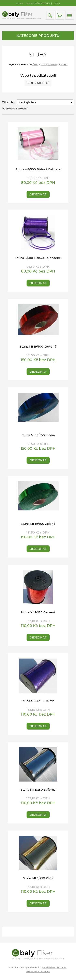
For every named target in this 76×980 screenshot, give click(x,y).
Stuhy (64, 65)
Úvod (35, 65)
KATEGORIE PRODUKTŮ (38, 36)
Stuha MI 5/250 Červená (38, 612)
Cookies (62, 967)
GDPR (57, 3)
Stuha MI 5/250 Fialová (38, 701)
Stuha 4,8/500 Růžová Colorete (38, 169)
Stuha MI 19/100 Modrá (38, 435)
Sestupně (22, 109)
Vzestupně (9, 109)
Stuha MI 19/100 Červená (38, 347)
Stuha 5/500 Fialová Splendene (38, 258)
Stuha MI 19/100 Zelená (38, 524)
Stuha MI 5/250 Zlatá (38, 878)
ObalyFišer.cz (50, 967)
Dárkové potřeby (49, 65)
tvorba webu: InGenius (38, 971)
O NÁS (19, 3)
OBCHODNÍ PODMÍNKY (38, 3)
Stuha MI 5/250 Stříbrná (38, 790)
